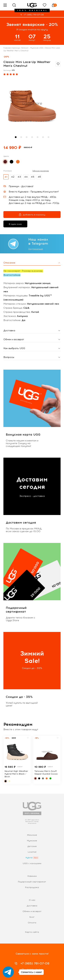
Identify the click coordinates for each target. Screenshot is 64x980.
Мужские (32, 841)
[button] (16, 137)
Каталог (25, 48)
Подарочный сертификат (32, 882)
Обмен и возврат (32, 911)
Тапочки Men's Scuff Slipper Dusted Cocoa (46, 772)
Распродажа (32, 887)
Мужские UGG (36, 48)
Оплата (32, 923)
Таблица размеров (41, 171)
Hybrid (29, 858)
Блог (32, 917)
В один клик (15, 224)
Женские (32, 835)
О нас (32, 900)
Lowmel (32, 852)
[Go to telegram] (8, 972)
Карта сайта (32, 932)
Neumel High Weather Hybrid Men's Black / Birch (16, 774)
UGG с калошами (32, 863)
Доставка (32, 906)
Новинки (32, 876)
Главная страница (12, 48)
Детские (32, 846)
